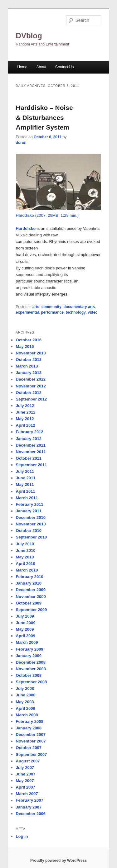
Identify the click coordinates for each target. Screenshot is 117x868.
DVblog (29, 36)
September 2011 (32, 465)
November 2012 (31, 386)
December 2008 (31, 662)
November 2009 (31, 597)
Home (22, 67)
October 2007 (29, 748)
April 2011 (26, 491)
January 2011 (29, 511)
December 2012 (31, 379)
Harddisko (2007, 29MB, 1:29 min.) (47, 215)
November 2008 (31, 669)
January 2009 (29, 656)
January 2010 (29, 583)
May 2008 (25, 702)
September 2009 (32, 610)
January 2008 (29, 728)
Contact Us (64, 67)
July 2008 (25, 688)
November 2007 (31, 741)
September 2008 (32, 682)
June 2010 (26, 550)
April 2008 (26, 708)
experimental (27, 312)
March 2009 (27, 642)
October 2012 (29, 393)
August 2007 (28, 761)
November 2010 (31, 524)
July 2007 (25, 768)
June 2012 (26, 412)
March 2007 (27, 794)
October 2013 (29, 360)
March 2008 (27, 715)
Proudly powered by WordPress (58, 861)
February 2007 (30, 800)
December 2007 (31, 735)
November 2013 (31, 353)
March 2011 (27, 498)
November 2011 (31, 452)
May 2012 (25, 419)
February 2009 (30, 649)
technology (76, 312)
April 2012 (26, 425)
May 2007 (25, 781)
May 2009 (25, 629)
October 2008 (29, 675)
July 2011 (25, 471)
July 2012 (25, 406)
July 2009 (25, 616)
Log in (22, 836)
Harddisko (26, 228)
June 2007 (26, 774)
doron (21, 143)
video (93, 312)
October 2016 (29, 340)
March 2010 (27, 570)
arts (36, 307)
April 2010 (26, 564)
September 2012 (32, 399)
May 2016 (25, 346)
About (41, 67)
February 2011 (30, 504)
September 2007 (32, 754)
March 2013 (27, 366)
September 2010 (32, 537)
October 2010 (29, 531)
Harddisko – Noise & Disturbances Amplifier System (44, 117)
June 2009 (26, 623)
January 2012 (29, 439)
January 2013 (29, 373)
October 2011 (29, 458)
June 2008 (26, 695)
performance (52, 312)
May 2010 (25, 557)
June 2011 (26, 478)
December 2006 (31, 814)
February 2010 (30, 577)
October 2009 (29, 603)
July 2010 (25, 544)
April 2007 (26, 787)
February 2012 (30, 432)
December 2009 (31, 590)
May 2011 (25, 484)
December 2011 (31, 445)
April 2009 (26, 636)
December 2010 (31, 517)
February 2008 (30, 721)
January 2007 (29, 807)
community (51, 307)
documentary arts (79, 307)
